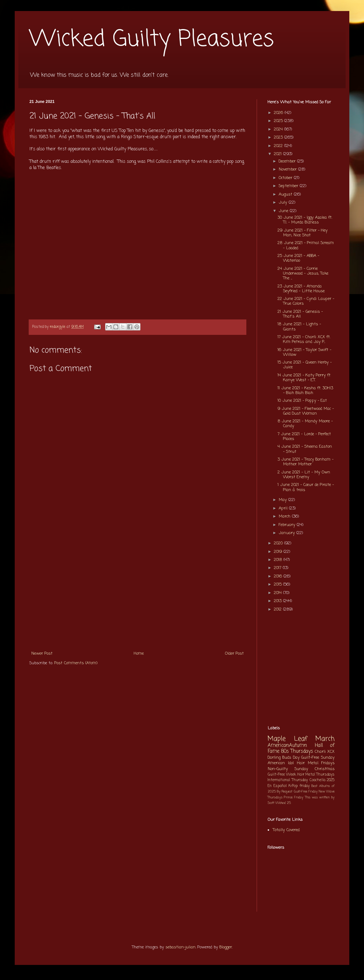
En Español (277, 786)
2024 (279, 129)
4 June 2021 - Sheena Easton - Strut (305, 449)
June (284, 211)
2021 (279, 154)
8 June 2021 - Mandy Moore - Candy (305, 424)
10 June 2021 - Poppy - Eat (302, 401)
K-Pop (293, 786)
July (284, 203)
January (288, 533)
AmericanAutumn (287, 745)
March (285, 516)
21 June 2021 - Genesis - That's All (300, 314)
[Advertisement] (138, 591)
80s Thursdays (297, 751)
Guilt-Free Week (282, 775)
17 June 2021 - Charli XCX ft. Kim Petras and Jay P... (304, 339)
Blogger (226, 947)
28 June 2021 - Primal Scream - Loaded (306, 245)
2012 (279, 609)
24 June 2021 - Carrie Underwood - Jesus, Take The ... (303, 273)
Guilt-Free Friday (306, 792)
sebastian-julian (181, 947)
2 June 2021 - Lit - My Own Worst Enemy (304, 475)
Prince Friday (294, 797)
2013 (279, 601)
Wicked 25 (283, 803)
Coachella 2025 (322, 780)
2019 (279, 552)
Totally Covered (286, 830)
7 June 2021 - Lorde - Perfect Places (304, 437)
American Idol (281, 763)
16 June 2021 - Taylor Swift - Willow (304, 352)
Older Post (234, 654)
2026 (279, 113)
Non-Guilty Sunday (288, 769)
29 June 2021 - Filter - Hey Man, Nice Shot (303, 233)
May (283, 500)
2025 (279, 121)
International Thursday (288, 780)
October (286, 178)
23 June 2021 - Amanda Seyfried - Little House (301, 289)
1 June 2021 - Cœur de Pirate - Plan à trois (306, 487)
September (289, 186)
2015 (279, 584)
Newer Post (42, 654)
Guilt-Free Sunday (318, 758)
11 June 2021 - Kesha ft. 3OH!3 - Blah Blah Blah (305, 391)
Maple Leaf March (301, 739)
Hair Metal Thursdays (316, 775)
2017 (278, 568)
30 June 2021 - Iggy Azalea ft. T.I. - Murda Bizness (305, 220)
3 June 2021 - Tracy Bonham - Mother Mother (306, 462)
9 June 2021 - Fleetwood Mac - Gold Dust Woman (306, 411)
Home (139, 654)
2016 (279, 576)
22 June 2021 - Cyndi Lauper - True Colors (306, 301)
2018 (279, 560)
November (288, 169)
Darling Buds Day (284, 758)
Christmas (325, 769)
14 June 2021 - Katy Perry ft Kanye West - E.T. (304, 378)
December (288, 161)
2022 (279, 146)
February (288, 525)
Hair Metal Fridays (316, 763)
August (286, 194)
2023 (279, 137)
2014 (279, 593)
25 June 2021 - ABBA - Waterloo (298, 258)
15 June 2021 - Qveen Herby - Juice (305, 365)
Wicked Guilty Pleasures (152, 40)
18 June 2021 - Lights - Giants (299, 327)
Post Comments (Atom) (76, 663)
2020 (279, 543)
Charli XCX (325, 752)
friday (305, 786)
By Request (285, 792)
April (284, 508)
